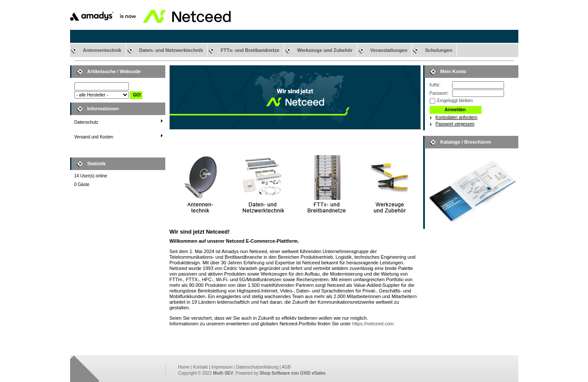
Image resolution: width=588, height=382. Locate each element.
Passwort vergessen (455, 124)
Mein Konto (453, 71)
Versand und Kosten (94, 137)
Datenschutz (87, 122)
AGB (286, 367)
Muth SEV (223, 373)
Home (184, 367)
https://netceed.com (373, 324)
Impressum (222, 367)
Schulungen (439, 50)
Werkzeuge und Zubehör (325, 50)
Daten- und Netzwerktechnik (171, 50)
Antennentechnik (102, 50)
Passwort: (439, 93)
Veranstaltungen (389, 50)
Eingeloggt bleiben (455, 101)
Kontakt (200, 367)
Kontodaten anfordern (457, 117)
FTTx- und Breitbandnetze (250, 50)
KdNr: (435, 85)
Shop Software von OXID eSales (292, 373)
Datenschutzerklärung (257, 367)
